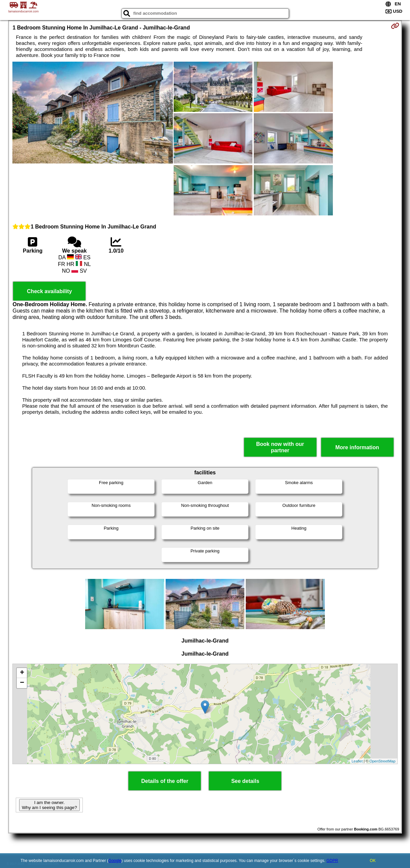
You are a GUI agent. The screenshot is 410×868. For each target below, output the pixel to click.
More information (357, 447)
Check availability (49, 291)
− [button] (22, 683)
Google (115, 861)
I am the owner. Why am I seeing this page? (49, 805)
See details (245, 781)
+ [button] (22, 673)
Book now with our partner (280, 447)
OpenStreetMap (383, 761)
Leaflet (357, 761)
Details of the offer (165, 781)
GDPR (332, 861)
